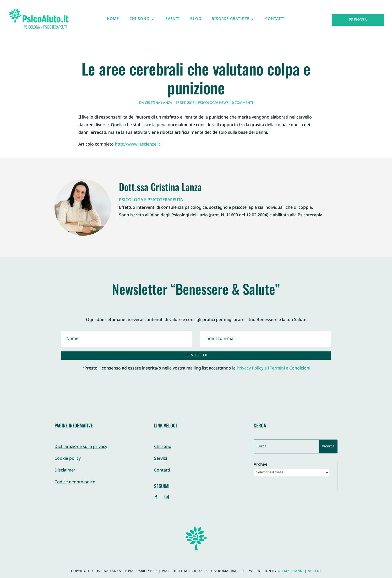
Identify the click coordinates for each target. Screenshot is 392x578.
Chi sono (140, 20)
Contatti (275, 20)
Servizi (160, 459)
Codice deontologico (75, 482)
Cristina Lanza (159, 103)
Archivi (260, 465)
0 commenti (243, 103)
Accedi (314, 571)
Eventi (173, 20)
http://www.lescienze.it (137, 145)
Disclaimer (65, 471)
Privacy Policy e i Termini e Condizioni (273, 369)
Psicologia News (213, 103)
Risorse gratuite (231, 20)
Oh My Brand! (291, 571)
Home (113, 20)
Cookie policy (68, 459)
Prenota (358, 20)
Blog (196, 20)
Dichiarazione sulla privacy (81, 447)
